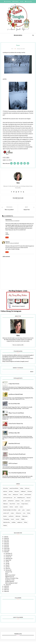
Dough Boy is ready (10, 582)
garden (5, 503)
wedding (13, 525)
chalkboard (23, 494)
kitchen (11, 509)
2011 (6, 552)
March (7, 571)
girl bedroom (11, 503)
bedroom (5, 494)
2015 (6, 546)
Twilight (23, 522)
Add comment (6, 257)
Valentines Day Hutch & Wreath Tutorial (17, 457)
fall (15, 500)
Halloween (6, 506)
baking (22, 491)
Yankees (5, 528)
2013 (6, 549)
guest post (28, 503)
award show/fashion (14, 491)
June (7, 566)
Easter (21, 497)
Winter (10, 160)
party (24, 512)
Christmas (30, 494)
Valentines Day (6, 525)
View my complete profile (18, 345)
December (8, 556)
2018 (6, 541)
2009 (6, 589)
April (7, 569)
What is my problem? (10, 577)
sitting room (18, 515)
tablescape (18, 518)
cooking (5, 497)
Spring (29, 515)
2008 (6, 590)
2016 (6, 544)
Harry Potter (12, 506)
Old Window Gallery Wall (14, 435)
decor (10, 497)
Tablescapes (25, 518)
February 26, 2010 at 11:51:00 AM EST (12, 221)
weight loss (20, 525)
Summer (5, 518)
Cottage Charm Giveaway (14, 386)
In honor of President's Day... (12, 581)
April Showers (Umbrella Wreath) (16, 397)
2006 (6, 594)
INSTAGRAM (8, 1)
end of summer (28, 497)
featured (29, 500)
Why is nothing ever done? (11, 585)
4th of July (5, 491)
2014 (6, 547)
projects (28, 512)
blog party (17, 494)
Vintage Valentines (10, 584)
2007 (6, 592)
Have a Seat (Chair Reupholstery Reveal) (17, 475)
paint (19, 512)
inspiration (6, 509)
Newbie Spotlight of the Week (10, 512)
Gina (18, 336)
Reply (7, 238)
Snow (7, 576)
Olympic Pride (9, 574)
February (8, 572)
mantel (16, 509)
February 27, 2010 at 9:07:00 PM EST (12, 244)
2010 (6, 554)
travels (12, 522)
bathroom (27, 491)
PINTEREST (16, 1)
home (18, 506)
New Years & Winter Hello (14, 406)
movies (21, 509)
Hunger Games (25, 506)
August (7, 562)
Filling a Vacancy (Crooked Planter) (16, 415)
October (8, 559)
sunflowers (11, 518)
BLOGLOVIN (28, 1)
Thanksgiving (6, 522)
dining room (15, 497)
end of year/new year (8, 500)
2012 (6, 551)
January (7, 587)
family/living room (21, 500)
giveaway (17, 503)
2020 (6, 539)
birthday (11, 494)
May (7, 567)
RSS (22, 1)
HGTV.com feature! (13, 466)
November (8, 557)
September (8, 561)
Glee (22, 503)
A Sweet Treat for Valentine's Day (16, 426)
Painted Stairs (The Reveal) (14, 446)
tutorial (17, 522)
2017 (6, 542)
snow (7, 160)
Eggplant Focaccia (10, 579)
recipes (12, 515)
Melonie (8, 242)
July (7, 564)
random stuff (6, 515)
